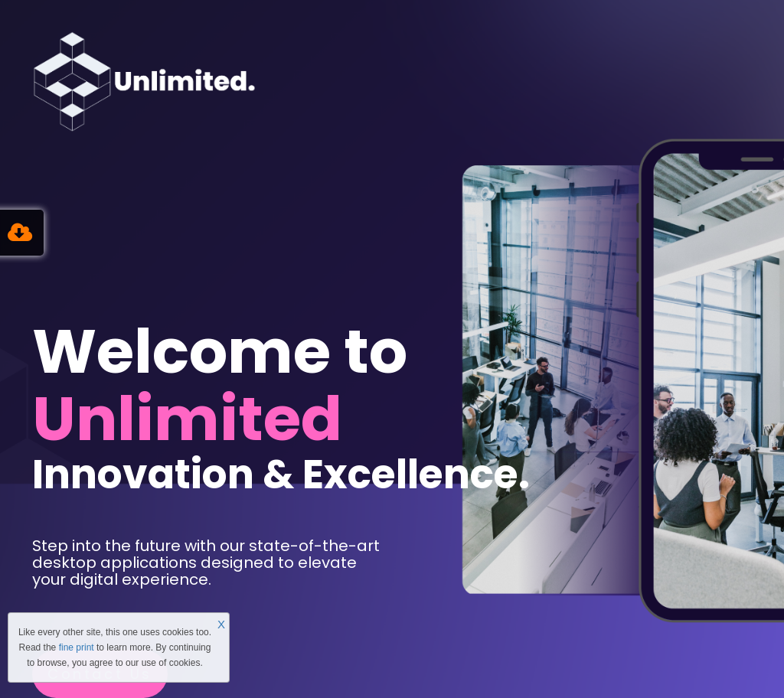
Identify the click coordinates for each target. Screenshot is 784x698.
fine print (77, 647)
